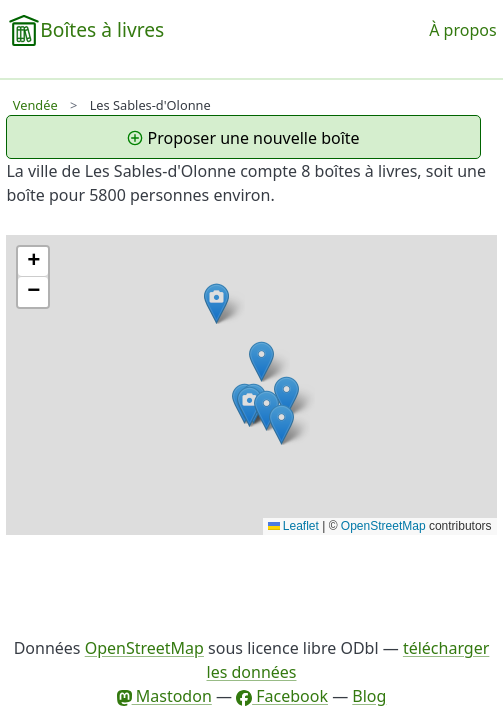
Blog (369, 696)
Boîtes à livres (102, 29)
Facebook (282, 696)
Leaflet (293, 526)
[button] (249, 406)
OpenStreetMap (383, 526)
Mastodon (164, 696)
